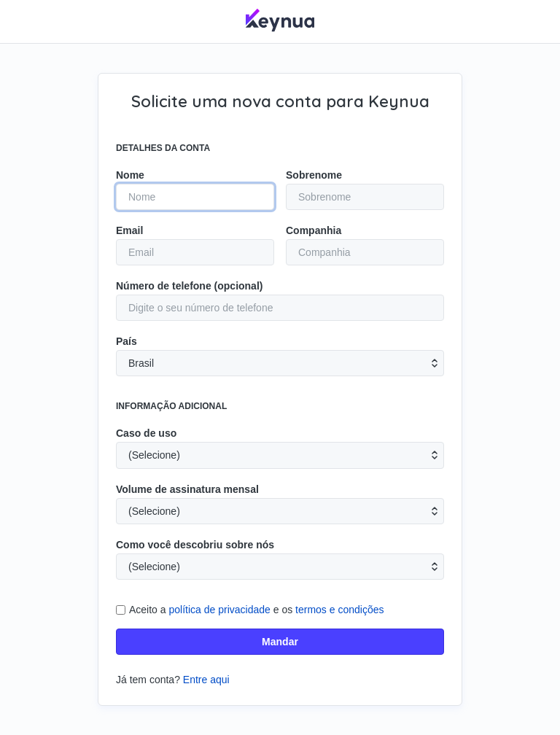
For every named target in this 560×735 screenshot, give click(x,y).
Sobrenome (314, 175)
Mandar (280, 642)
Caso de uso (146, 433)
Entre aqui (206, 680)
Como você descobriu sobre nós (195, 545)
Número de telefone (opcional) (189, 286)
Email (129, 230)
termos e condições (339, 610)
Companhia (314, 230)
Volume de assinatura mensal (187, 489)
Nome (130, 175)
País (127, 341)
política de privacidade (220, 610)
